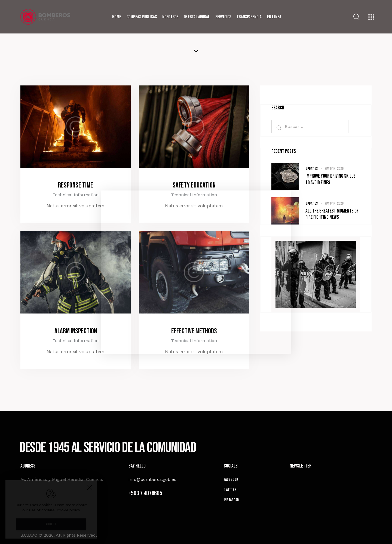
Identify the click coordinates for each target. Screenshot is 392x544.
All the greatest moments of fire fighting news (332, 214)
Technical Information (76, 195)
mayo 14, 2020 (334, 169)
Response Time (76, 185)
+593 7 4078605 (145, 493)
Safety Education (194, 185)
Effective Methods (194, 331)
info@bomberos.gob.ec (152, 479)
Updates (312, 169)
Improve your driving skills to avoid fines (330, 179)
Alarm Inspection (76, 331)
